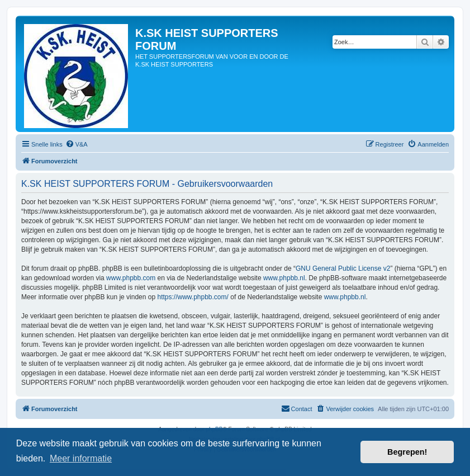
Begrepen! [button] (407, 452)
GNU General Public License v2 (343, 268)
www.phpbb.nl (284, 278)
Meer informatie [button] (81, 458)
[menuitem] (77, 144)
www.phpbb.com (131, 278)
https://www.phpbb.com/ (193, 297)
